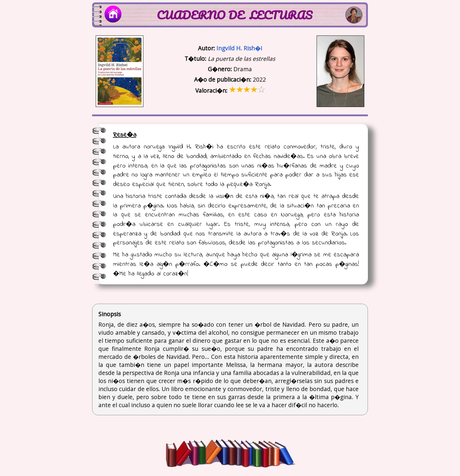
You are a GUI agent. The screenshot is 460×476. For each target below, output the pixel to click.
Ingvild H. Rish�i (239, 48)
